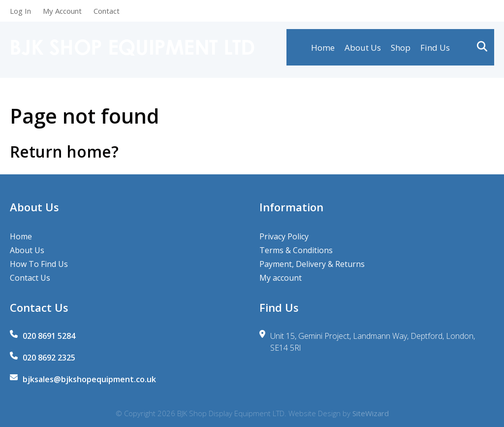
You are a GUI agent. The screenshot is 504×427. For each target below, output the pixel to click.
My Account (62, 11)
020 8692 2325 (49, 358)
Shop (401, 50)
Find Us (435, 50)
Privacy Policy (284, 236)
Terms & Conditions (296, 250)
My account (281, 278)
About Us (363, 50)
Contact (107, 11)
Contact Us (30, 278)
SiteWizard (371, 413)
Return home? (64, 151)
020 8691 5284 (49, 336)
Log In (20, 11)
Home (323, 50)
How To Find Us (39, 264)
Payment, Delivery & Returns (312, 264)
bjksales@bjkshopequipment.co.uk (89, 379)
